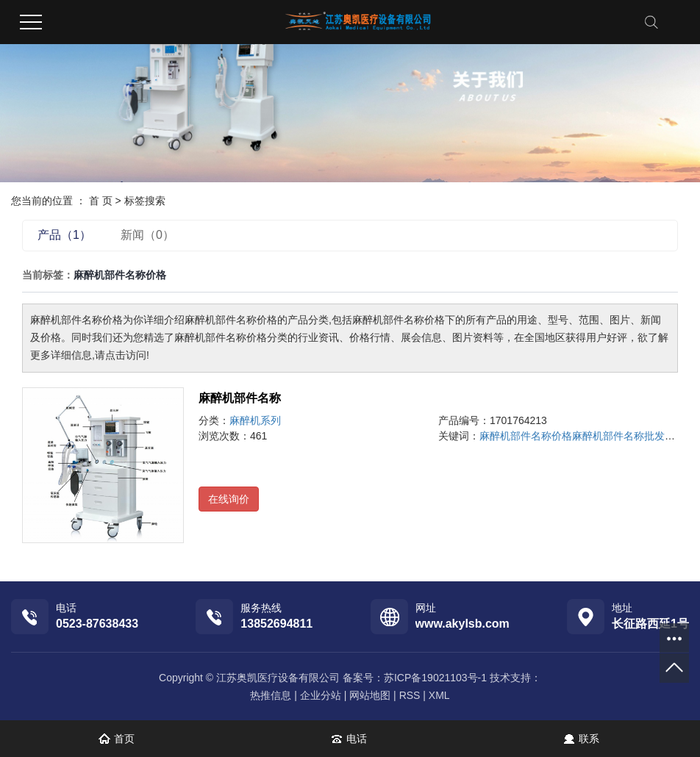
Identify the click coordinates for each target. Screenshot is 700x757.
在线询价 (229, 499)
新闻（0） (147, 235)
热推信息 (271, 695)
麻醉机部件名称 (240, 398)
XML (439, 695)
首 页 (101, 201)
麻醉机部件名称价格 (526, 436)
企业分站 (321, 695)
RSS (410, 695)
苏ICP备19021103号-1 (435, 678)
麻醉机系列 (255, 420)
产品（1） (64, 235)
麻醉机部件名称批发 (618, 436)
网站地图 (370, 695)
